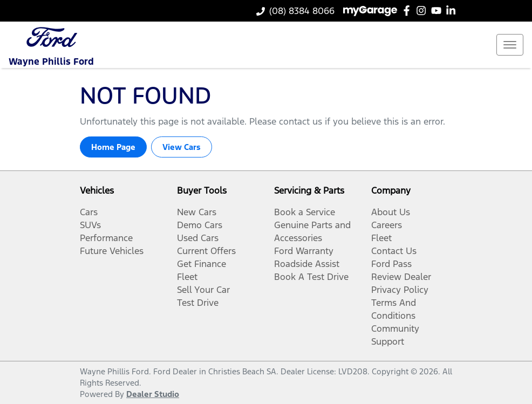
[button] (510, 45)
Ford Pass (391, 264)
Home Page (113, 147)
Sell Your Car (203, 290)
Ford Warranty (304, 251)
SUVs (90, 225)
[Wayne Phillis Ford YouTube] (438, 11)
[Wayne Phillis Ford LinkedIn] (453, 11)
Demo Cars (200, 225)
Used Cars (198, 238)
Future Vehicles (112, 251)
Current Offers (206, 251)
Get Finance (202, 264)
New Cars (197, 212)
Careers (387, 225)
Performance (106, 238)
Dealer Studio (153, 394)
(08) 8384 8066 (302, 11)
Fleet (187, 277)
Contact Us (394, 251)
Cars (89, 212)
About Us (391, 212)
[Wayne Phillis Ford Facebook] (409, 11)
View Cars (182, 147)
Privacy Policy (400, 290)
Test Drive (198, 303)
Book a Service (305, 212)
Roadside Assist (307, 264)
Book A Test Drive (311, 277)
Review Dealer (401, 277)
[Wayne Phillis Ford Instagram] (423, 11)
